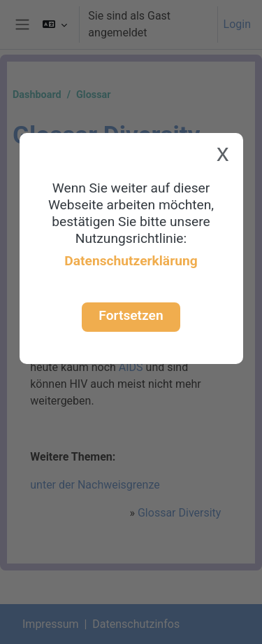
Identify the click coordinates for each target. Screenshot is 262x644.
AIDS (131, 367)
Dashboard (37, 95)
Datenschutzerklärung (131, 261)
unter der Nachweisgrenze (95, 485)
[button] (55, 24)
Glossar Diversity (179, 513)
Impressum (51, 624)
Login (237, 24)
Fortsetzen (131, 315)
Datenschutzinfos (136, 624)
